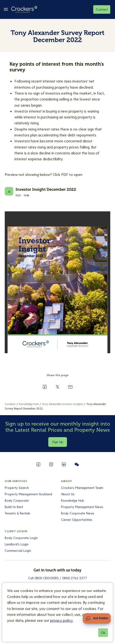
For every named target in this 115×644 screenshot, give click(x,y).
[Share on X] (57, 387)
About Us (68, 494)
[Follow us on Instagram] (51, 464)
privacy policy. (62, 620)
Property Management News (82, 507)
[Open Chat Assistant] (97, 618)
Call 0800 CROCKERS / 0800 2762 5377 (57, 578)
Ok (103, 633)
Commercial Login (18, 551)
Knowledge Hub (73, 500)
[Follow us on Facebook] (38, 464)
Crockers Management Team (82, 488)
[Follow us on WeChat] (77, 464)
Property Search (17, 488)
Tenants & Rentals (18, 513)
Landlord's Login (17, 544)
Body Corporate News (78, 513)
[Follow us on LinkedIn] (64, 464)
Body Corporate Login (21, 538)
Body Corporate (17, 500)
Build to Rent (14, 507)
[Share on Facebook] (45, 387)
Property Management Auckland (28, 494)
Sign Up (58, 442)
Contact (102, 9)
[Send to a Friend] (70, 387)
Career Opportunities (77, 520)
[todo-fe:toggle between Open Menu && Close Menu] (6, 9)
